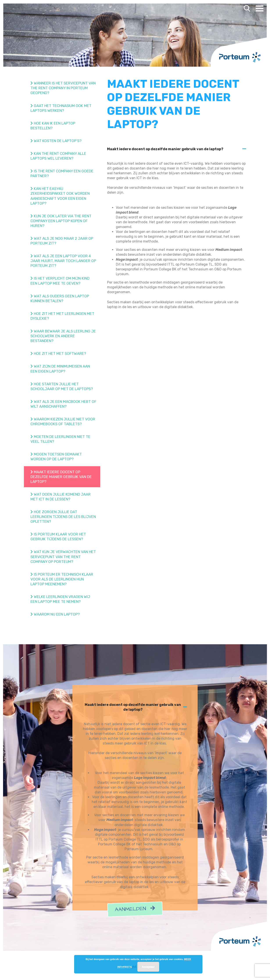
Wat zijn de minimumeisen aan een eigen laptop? (60, 369)
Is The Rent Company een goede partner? (62, 173)
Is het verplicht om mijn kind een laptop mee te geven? (60, 281)
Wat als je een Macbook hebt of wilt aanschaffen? (63, 404)
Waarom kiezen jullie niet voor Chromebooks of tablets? (63, 421)
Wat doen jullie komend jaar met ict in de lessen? (61, 497)
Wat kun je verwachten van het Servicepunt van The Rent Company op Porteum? (63, 557)
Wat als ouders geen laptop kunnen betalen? (60, 298)
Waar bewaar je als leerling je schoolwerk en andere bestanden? (63, 336)
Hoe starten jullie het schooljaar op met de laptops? (62, 386)
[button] (177, 149)
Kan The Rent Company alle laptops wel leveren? (58, 156)
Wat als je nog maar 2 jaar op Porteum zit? (62, 241)
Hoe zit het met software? (58, 353)
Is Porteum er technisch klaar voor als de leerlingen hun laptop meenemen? (62, 579)
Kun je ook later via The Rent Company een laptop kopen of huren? (61, 221)
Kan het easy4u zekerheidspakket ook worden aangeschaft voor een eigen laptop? (60, 196)
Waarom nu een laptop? (55, 614)
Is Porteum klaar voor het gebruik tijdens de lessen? (58, 537)
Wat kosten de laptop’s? (56, 141)
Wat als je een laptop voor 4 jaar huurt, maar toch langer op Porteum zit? (63, 261)
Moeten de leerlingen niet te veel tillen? (60, 439)
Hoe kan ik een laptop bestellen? (53, 126)
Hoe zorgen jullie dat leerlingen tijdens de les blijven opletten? (63, 517)
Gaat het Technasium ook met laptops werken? (61, 108)
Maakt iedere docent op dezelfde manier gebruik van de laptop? (61, 477)
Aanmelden (135, 909)
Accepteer (148, 967)
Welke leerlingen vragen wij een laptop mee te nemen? (60, 599)
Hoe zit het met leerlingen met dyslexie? (62, 316)
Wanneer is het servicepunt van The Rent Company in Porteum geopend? (63, 88)
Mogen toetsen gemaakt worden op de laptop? (56, 457)
